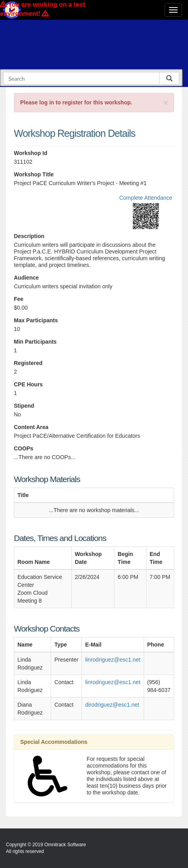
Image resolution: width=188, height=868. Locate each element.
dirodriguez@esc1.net (112, 705)
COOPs (24, 448)
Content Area (31, 427)
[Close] (166, 103)
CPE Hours (28, 384)
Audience (26, 278)
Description (29, 236)
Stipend (24, 406)
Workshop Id (31, 153)
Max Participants (36, 320)
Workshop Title (34, 174)
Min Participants (35, 342)
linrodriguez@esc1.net (113, 660)
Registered (28, 363)
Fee (19, 299)
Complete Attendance (146, 198)
